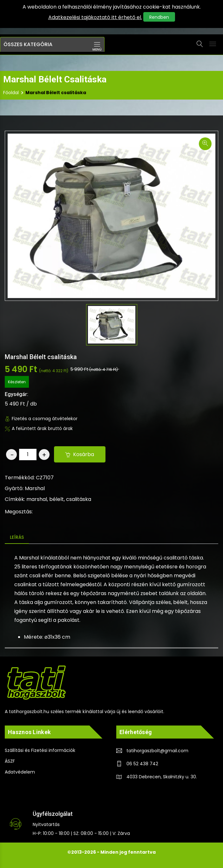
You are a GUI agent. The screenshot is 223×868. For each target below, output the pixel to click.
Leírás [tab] (17, 537)
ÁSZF (10, 761)
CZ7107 (45, 478)
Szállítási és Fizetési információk (40, 751)
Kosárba (80, 454)
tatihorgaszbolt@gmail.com (157, 751)
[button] (52, 44)
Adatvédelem (20, 772)
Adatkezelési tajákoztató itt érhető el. (95, 17)
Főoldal (11, 93)
